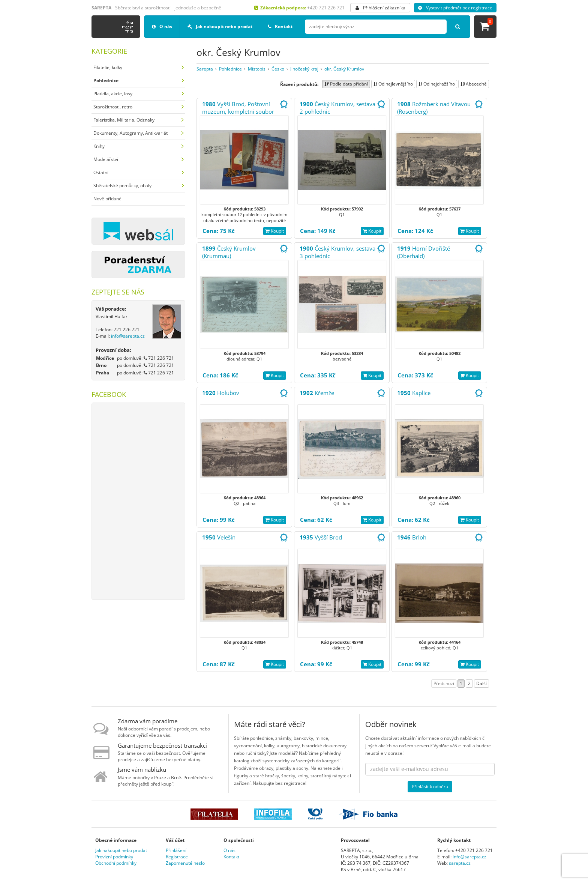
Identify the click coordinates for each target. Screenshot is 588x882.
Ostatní (101, 172)
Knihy (99, 146)
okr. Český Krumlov (344, 69)
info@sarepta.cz (128, 336)
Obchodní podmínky (116, 863)
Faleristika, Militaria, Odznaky (124, 120)
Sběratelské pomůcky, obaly (122, 186)
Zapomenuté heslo (185, 863)
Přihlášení (176, 850)
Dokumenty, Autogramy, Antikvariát (130, 133)
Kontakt (280, 26)
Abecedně (474, 84)
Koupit (275, 231)
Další (481, 683)
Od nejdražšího (437, 84)
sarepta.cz (460, 863)
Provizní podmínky (114, 857)
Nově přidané (107, 199)
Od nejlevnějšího (393, 84)
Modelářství (106, 159)
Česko (278, 69)
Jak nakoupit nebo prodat (220, 26)
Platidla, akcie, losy (113, 94)
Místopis (257, 69)
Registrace (177, 857)
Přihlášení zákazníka (380, 8)
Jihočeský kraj (304, 69)
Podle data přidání (346, 84)
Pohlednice (230, 69)
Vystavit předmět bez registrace (455, 8)
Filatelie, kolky (108, 67)
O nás (162, 26)
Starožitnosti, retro (113, 107)
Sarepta (205, 69)
